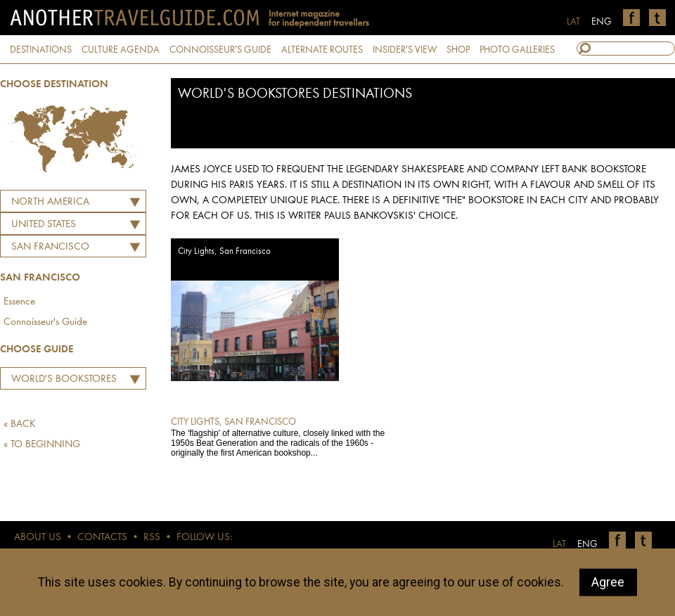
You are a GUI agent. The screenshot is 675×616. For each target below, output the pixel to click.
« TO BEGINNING (42, 445)
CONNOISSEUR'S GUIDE (220, 50)
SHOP (458, 50)
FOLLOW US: (204, 538)
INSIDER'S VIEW (405, 50)
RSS (152, 538)
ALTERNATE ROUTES (322, 50)
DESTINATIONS (41, 50)
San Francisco (50, 247)
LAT (573, 22)
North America (50, 202)
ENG (602, 22)
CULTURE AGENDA (121, 50)
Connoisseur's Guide (45, 322)
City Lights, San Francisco (224, 251)
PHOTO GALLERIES (517, 50)
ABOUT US (38, 538)
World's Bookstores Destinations (60, 381)
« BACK (20, 424)
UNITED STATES (44, 225)
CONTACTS (102, 538)
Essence (19, 302)
